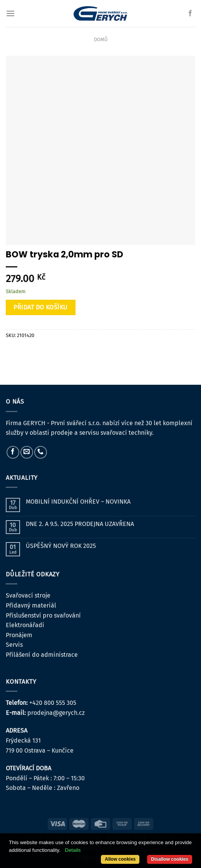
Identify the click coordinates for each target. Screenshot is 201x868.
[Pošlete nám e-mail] (27, 452)
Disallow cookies (170, 859)
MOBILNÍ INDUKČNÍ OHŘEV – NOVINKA (78, 502)
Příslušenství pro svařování (43, 615)
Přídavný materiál (31, 605)
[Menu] (10, 13)
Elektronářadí (25, 625)
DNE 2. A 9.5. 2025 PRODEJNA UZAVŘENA (80, 524)
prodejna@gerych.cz (56, 713)
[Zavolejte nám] (41, 452)
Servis (14, 645)
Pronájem (19, 635)
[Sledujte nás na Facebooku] (190, 13)
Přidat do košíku (41, 307)
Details (73, 850)
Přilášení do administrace (42, 655)
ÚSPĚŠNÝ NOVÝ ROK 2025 (61, 546)
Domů (101, 39)
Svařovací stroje (28, 595)
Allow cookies (120, 859)
